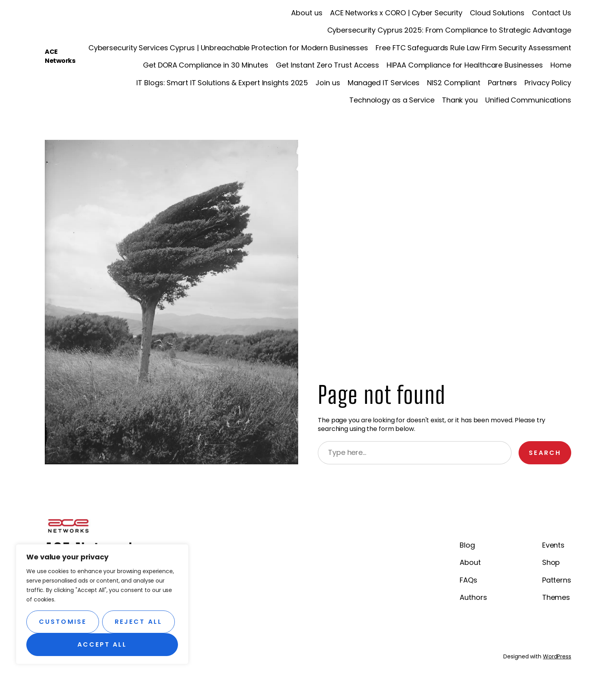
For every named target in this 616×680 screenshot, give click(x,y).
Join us (328, 83)
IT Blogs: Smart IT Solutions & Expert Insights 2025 (222, 83)
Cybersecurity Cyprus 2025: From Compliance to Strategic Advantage (449, 30)
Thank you (460, 100)
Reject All (138, 622)
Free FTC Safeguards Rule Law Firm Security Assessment (473, 48)
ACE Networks (60, 56)
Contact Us (552, 13)
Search (545, 453)
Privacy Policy (548, 83)
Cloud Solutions (497, 13)
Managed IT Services (384, 83)
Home (561, 65)
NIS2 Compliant (454, 83)
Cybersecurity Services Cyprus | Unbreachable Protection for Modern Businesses (228, 48)
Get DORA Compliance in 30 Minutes (206, 65)
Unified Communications (528, 100)
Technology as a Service (392, 100)
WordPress (557, 656)
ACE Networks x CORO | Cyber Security (396, 13)
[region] (102, 604)
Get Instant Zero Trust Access (327, 65)
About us (307, 13)
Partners (502, 83)
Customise (63, 622)
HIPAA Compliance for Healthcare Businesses (465, 65)
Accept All (102, 644)
